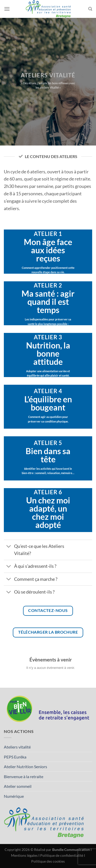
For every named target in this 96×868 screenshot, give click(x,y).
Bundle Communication (71, 849)
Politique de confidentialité (62, 855)
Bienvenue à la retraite (24, 776)
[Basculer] (9, 547)
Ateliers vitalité (17, 747)
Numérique (14, 796)
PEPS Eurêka (15, 757)
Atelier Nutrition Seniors (25, 767)
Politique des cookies (48, 861)
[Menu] (7, 9)
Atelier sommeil (18, 786)
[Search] (90, 9)
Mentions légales (24, 855)
